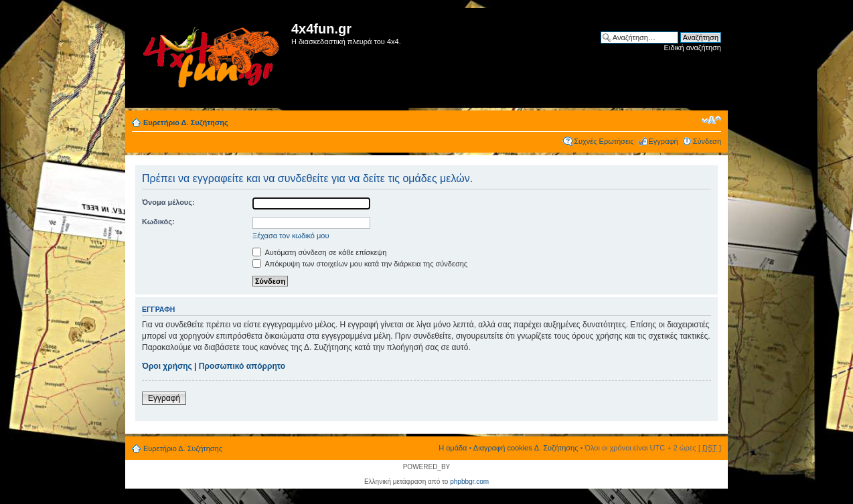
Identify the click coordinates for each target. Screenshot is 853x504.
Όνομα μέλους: (168, 202)
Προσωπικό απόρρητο (242, 366)
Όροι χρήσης (167, 366)
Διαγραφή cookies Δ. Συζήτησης (526, 448)
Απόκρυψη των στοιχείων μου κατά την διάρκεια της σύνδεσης (360, 264)
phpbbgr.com (469, 482)
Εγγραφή (664, 141)
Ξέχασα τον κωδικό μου (291, 236)
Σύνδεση (707, 141)
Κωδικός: (158, 222)
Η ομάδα (453, 448)
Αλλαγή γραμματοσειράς (711, 120)
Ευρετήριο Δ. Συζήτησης (186, 122)
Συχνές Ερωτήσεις (604, 141)
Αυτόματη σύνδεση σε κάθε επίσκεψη (319, 252)
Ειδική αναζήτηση (693, 48)
